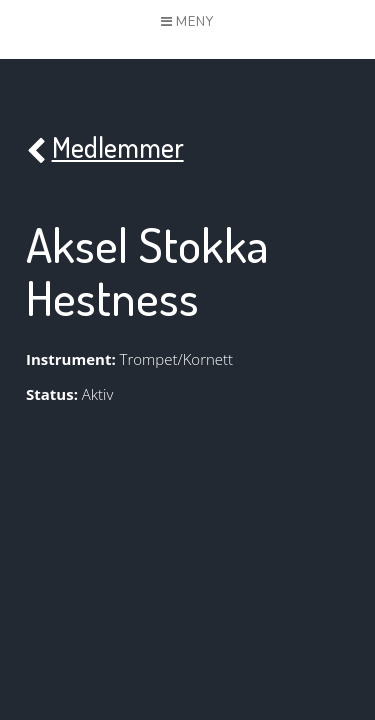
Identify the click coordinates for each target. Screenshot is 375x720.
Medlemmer (105, 148)
